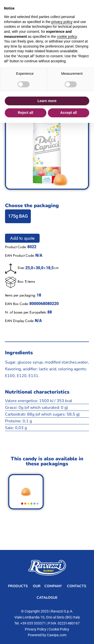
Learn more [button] (47, 101)
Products (18, 586)
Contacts (77, 586)
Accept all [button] (68, 113)
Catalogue (47, 598)
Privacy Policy (36, 629)
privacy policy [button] (62, 22)
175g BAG (18, 216)
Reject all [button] (25, 113)
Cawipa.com (57, 635)
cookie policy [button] (67, 37)
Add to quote (22, 238)
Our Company (47, 586)
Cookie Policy (59, 629)
